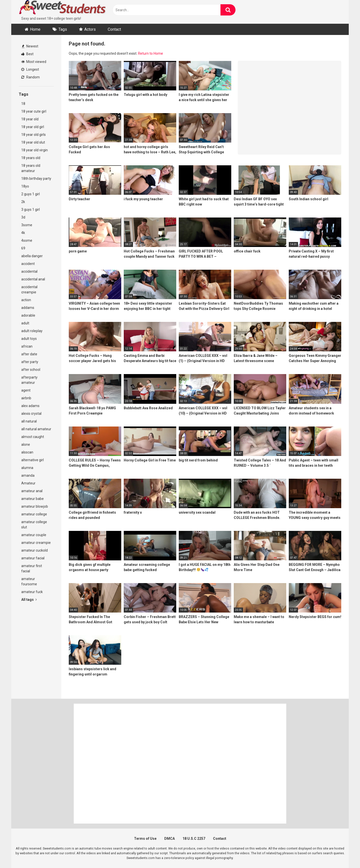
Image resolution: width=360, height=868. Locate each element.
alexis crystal (31, 414)
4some (27, 240)
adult (25, 323)
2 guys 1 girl (30, 194)
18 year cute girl (34, 111)
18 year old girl (33, 127)
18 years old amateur (31, 168)
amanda (28, 475)
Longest (30, 69)
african (27, 346)
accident (28, 264)
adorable (28, 315)
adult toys (29, 339)
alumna (27, 468)
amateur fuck (32, 592)
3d (23, 217)
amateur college (34, 514)
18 (23, 104)
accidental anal (33, 279)
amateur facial (33, 558)
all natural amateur (36, 429)
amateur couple (34, 535)
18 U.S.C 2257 (194, 839)
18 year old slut (33, 142)
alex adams (30, 406)
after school (31, 370)
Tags (63, 29)
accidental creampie (29, 290)
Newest (30, 46)
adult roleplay (32, 331)
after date (29, 354)
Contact (114, 29)
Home (35, 29)
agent (26, 390)
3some (27, 225)
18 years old (31, 158)
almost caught (33, 437)
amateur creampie (36, 543)
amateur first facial (32, 568)
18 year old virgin (34, 150)
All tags (29, 600)
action (26, 300)
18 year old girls (33, 135)
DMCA (169, 839)
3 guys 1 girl (30, 210)
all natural (29, 421)
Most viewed (34, 62)
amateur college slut (34, 525)
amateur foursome (29, 581)
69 (23, 248)
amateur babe (32, 499)
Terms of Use (145, 839)
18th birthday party (36, 179)
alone (26, 444)
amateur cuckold (34, 550)
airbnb (26, 398)
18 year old (30, 119)
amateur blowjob (35, 506)
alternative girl (32, 460)
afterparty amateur (29, 380)
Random (30, 77)
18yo (25, 186)
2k (23, 202)
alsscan (27, 452)
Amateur (28, 483)
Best (27, 54)
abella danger (32, 256)
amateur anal (32, 491)
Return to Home (150, 53)
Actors (90, 29)
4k (23, 233)
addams (28, 308)
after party (30, 362)
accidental (29, 271)
